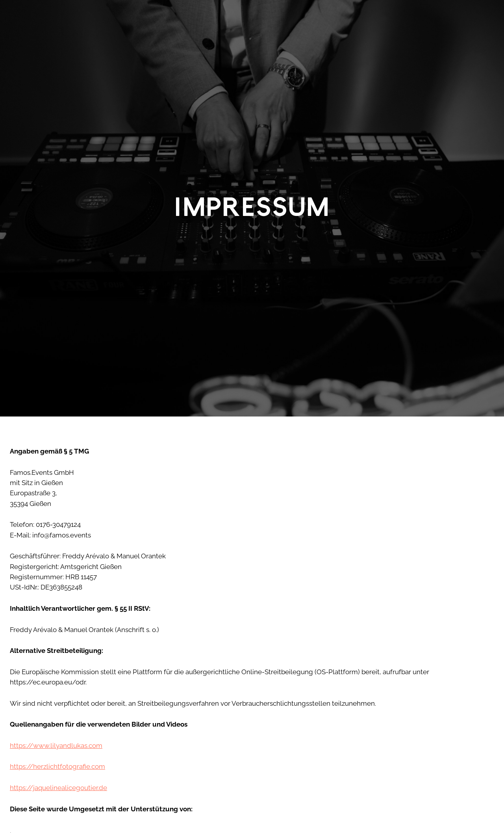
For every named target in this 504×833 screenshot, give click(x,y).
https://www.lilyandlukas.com (56, 746)
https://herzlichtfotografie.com (57, 766)
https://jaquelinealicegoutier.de (58, 788)
